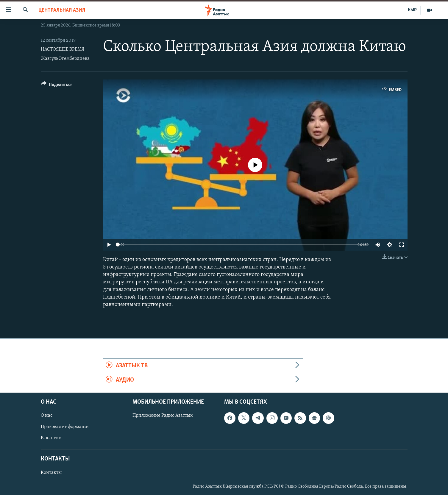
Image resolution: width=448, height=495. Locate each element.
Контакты (51, 473)
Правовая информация (65, 427)
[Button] (57, 86)
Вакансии (51, 438)
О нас (47, 416)
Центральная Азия (62, 10)
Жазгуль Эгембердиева (65, 59)
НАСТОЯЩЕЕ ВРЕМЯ (63, 49)
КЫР (412, 10)
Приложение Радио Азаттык (163, 416)
